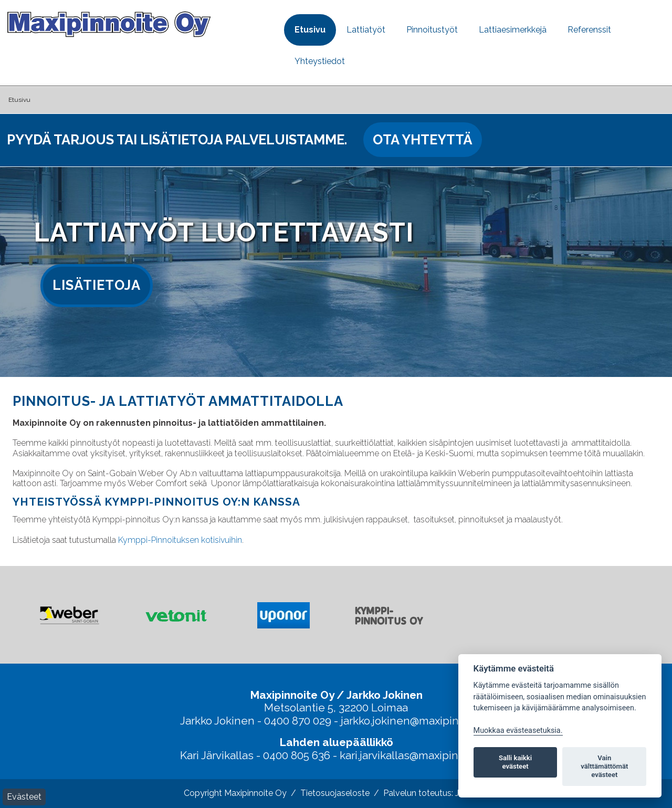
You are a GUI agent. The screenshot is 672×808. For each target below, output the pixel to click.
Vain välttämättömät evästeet (604, 766)
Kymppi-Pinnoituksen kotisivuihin (180, 540)
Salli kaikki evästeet (515, 762)
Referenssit (589, 30)
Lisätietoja (97, 285)
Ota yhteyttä (423, 140)
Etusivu (310, 30)
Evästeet (24, 797)
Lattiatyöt (366, 30)
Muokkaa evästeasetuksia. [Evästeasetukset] (518, 731)
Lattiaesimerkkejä (513, 30)
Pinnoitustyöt (432, 30)
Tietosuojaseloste (335, 793)
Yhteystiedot (320, 61)
